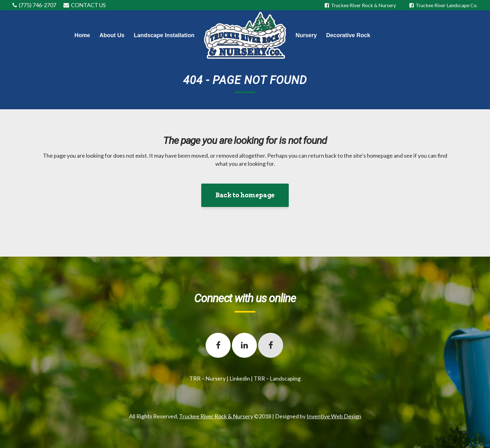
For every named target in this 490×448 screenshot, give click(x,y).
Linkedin (240, 378)
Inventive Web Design (334, 416)
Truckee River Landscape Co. (443, 5)
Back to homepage (245, 195)
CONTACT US (88, 5)
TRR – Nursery (207, 378)
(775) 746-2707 (37, 5)
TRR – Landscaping (277, 378)
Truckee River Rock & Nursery (361, 5)
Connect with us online (245, 298)
